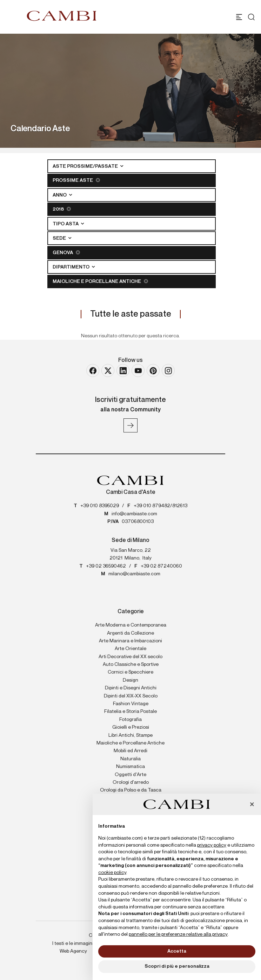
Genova (66, 253)
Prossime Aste (76, 180)
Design (130, 680)
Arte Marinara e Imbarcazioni (130, 641)
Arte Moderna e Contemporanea (131, 625)
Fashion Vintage (131, 704)
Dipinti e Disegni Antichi (131, 688)
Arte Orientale (130, 649)
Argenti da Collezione (130, 633)
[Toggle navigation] (239, 17)
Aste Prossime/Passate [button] (86, 166)
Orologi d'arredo (131, 782)
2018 (62, 209)
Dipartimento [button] (72, 267)
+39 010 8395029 (100, 506)
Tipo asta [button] (66, 224)
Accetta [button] (177, 951)
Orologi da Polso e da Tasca (131, 790)
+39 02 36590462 (106, 566)
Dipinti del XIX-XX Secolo (131, 696)
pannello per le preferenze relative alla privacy (178, 934)
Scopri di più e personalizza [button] (177, 966)
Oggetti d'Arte (130, 775)
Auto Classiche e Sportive (131, 664)
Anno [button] (60, 195)
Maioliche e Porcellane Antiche (100, 281)
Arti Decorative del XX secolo (130, 657)
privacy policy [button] (212, 845)
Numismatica (130, 767)
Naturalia (130, 759)
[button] (252, 805)
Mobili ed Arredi (130, 751)
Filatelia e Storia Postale (130, 711)
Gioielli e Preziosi (131, 727)
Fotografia (130, 720)
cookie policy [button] (112, 873)
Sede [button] (60, 238)
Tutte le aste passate (131, 314)
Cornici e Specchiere (130, 672)
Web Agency (73, 951)
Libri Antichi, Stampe (130, 735)
